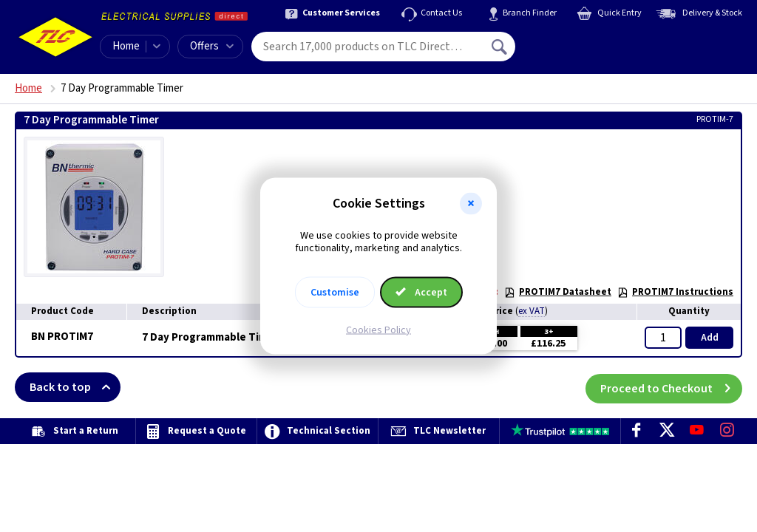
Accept (421, 292)
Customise (335, 292)
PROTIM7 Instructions (675, 292)
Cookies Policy (378, 330)
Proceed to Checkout (671, 387)
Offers (212, 46)
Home (126, 46)
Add (710, 338)
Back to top (75, 387)
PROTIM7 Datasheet (558, 292)
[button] (471, 204)
